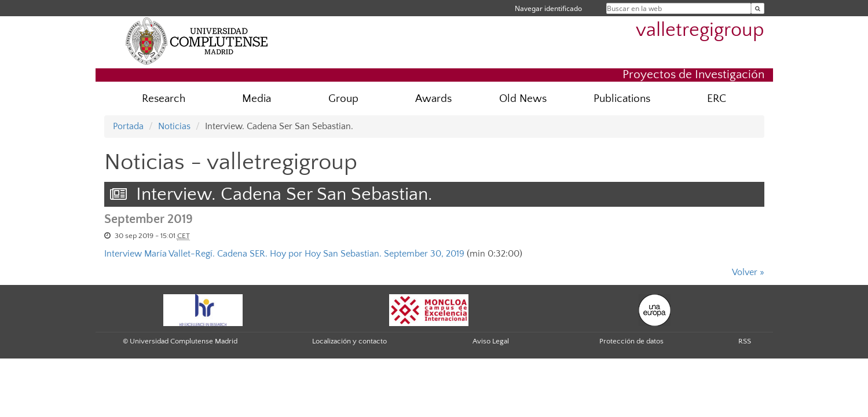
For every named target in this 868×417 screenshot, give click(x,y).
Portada (128, 126)
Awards (433, 99)
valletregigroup (700, 30)
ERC (717, 99)
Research (164, 99)
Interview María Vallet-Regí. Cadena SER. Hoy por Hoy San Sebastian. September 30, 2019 (284, 254)
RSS (745, 341)
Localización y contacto (349, 341)
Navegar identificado (548, 8)
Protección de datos (631, 341)
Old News (523, 99)
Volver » (748, 272)
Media (257, 99)
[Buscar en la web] (758, 8)
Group (343, 99)
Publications (622, 99)
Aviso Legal (491, 341)
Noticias (174, 126)
